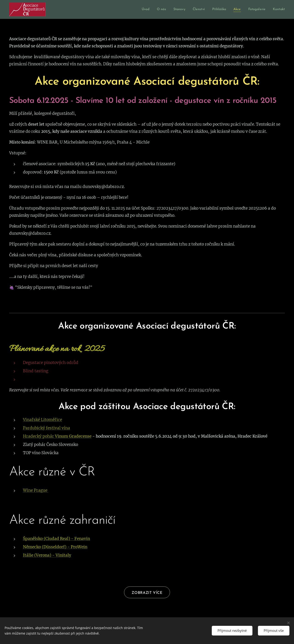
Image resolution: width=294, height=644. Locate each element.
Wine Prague (36, 490)
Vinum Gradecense (73, 436)
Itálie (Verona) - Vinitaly (47, 555)
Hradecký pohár (39, 436)
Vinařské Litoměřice (42, 420)
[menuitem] (134, 9)
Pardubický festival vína (47, 428)
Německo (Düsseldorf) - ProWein (55, 547)
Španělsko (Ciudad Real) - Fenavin (57, 539)
